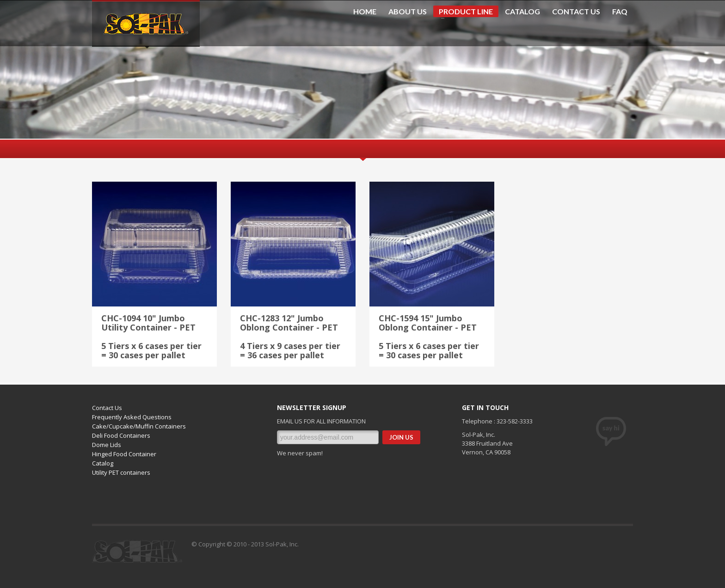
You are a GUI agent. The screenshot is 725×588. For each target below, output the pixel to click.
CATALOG (522, 12)
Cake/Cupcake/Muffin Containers (139, 426)
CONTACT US (576, 12)
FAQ (620, 12)
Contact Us (107, 408)
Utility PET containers (121, 472)
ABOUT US (408, 12)
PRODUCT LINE (463, 12)
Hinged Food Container (124, 454)
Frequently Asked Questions (132, 417)
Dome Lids (107, 445)
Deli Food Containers (121, 435)
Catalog (103, 463)
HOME (365, 12)
